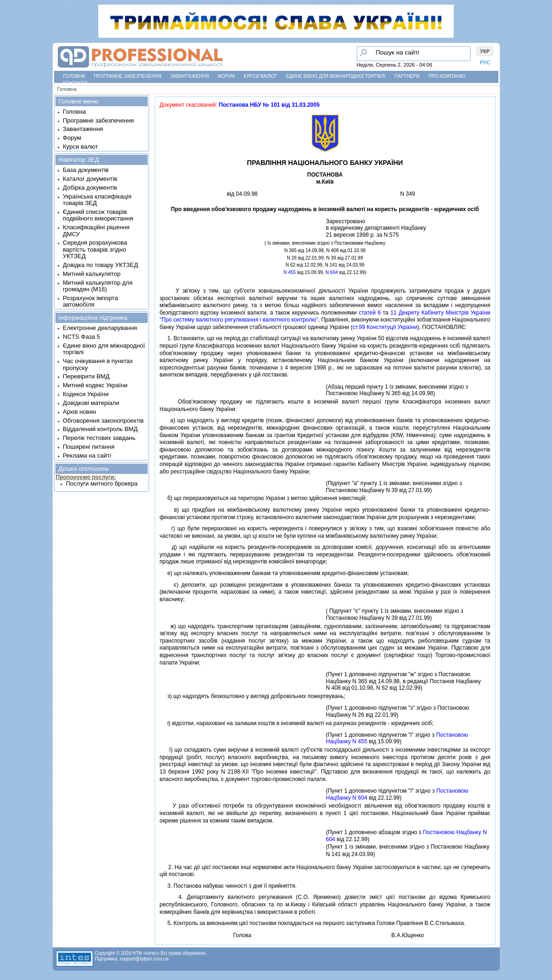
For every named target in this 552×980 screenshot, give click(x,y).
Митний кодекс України (95, 385)
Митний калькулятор (92, 274)
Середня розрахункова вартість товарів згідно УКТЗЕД (95, 249)
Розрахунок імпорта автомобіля (90, 301)
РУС (485, 62)
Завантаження (190, 76)
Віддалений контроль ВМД (100, 429)
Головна (74, 76)
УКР (485, 51)
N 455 (290, 272)
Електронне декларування (100, 328)
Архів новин (79, 412)
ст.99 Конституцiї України (385, 327)
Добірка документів (90, 188)
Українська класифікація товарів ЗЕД (97, 200)
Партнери (407, 76)
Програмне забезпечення (127, 76)
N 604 (332, 272)
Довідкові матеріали (91, 403)
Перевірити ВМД (86, 376)
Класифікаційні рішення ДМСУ (96, 230)
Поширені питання (89, 447)
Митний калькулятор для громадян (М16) (98, 286)
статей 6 (370, 313)
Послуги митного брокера (102, 483)
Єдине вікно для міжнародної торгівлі (336, 76)
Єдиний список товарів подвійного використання (98, 215)
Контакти (75, 83)
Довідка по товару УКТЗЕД (100, 265)
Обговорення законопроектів (103, 421)
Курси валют (260, 76)
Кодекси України (86, 394)
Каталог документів (90, 179)
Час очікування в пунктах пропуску (98, 364)
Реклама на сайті (87, 456)
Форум (227, 76)
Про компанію (447, 76)
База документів (86, 170)
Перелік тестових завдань (99, 438)
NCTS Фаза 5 (82, 337)
